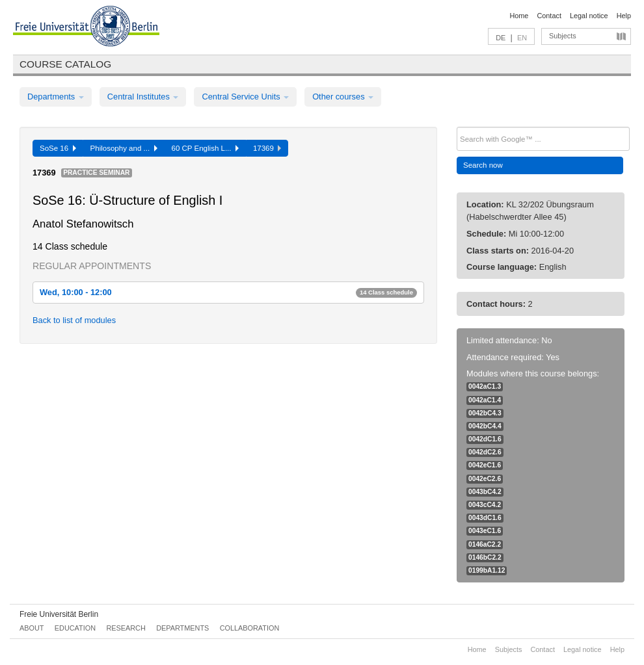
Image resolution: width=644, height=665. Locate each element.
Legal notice (589, 16)
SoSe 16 (58, 148)
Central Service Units (245, 97)
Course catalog (65, 64)
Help (624, 16)
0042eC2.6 (485, 479)
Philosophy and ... (124, 148)
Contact (549, 16)
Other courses (343, 97)
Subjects (563, 36)
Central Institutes (143, 97)
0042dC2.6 (485, 452)
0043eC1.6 (485, 531)
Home (519, 16)
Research (126, 628)
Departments (56, 97)
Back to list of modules (74, 320)
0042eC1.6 (485, 465)
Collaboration (250, 628)
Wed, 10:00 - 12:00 (228, 292)
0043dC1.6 (485, 518)
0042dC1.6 (485, 439)
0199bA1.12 (487, 570)
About (32, 628)
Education (75, 628)
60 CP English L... (205, 148)
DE (501, 38)
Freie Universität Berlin (59, 614)
